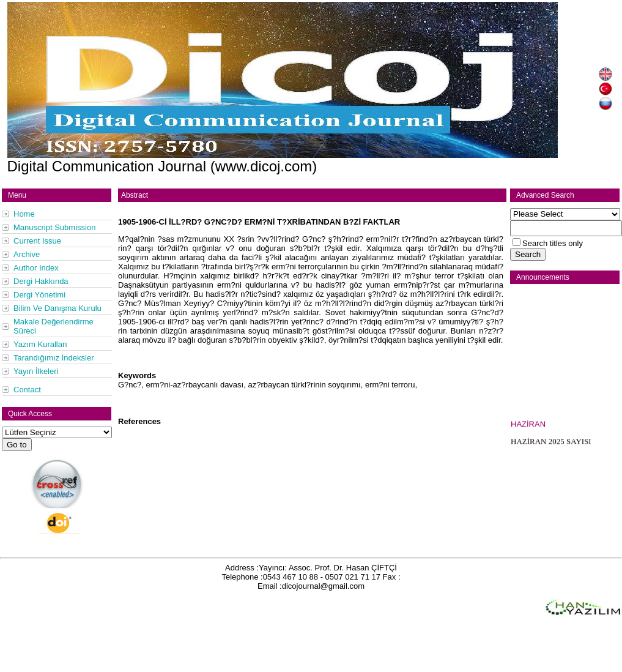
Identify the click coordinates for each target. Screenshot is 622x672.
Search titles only (553, 243)
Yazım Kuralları (40, 344)
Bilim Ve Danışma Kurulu (57, 308)
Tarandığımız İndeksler (54, 358)
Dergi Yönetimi (39, 295)
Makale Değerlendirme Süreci (54, 326)
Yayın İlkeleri (36, 371)
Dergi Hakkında (41, 281)
